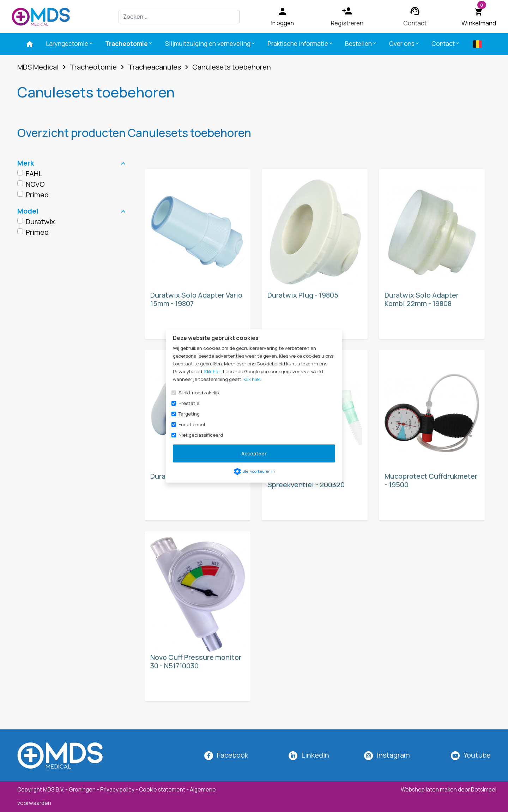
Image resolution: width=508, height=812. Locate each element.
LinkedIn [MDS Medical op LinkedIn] (315, 755)
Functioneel (192, 424)
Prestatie (189, 403)
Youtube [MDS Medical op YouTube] (477, 755)
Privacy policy (117, 790)
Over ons (404, 43)
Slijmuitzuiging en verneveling (210, 43)
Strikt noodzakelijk (199, 393)
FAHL (34, 174)
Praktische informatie (301, 43)
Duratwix (40, 222)
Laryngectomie (70, 43)
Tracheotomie (129, 43)
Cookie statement (162, 790)
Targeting (189, 414)
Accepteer (254, 453)
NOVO (35, 184)
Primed (37, 195)
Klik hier (213, 371)
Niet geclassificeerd (201, 435)
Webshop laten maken (429, 790)
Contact (446, 43)
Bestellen (361, 43)
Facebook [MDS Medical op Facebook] (233, 755)
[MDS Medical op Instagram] (393, 755)
